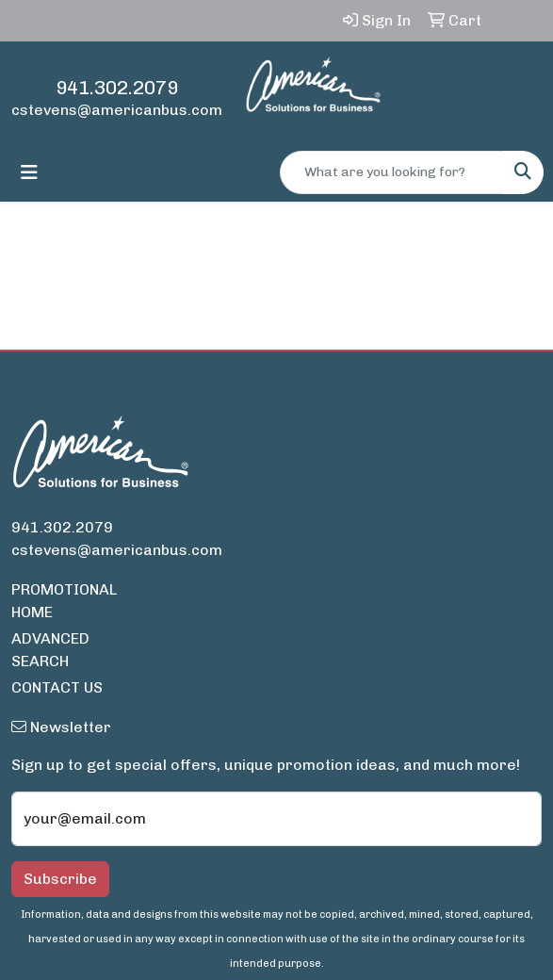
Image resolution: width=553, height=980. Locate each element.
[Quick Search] (392, 172)
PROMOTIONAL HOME (64, 601)
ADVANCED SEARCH (50, 650)
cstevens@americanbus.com (117, 110)
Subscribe (60, 879)
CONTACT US (57, 687)
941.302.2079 (117, 88)
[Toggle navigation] (29, 172)
